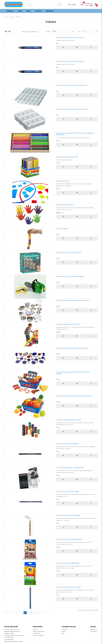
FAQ (63, 633)
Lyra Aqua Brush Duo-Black (67, 444)
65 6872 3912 (10, 639)
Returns (64, 631)
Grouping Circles (63, 181)
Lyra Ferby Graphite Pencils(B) (68, 515)
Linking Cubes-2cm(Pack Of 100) (68, 420)
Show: (79, 31)
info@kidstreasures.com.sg (15, 641)
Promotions (94, 631)
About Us (35, 629)
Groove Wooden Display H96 (67, 157)
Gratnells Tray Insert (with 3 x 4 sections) (72, 109)
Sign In (70, 4)
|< (6, 613)
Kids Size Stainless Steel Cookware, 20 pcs (73, 300)
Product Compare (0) (30, 32)
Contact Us (65, 629)
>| (46, 613)
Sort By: (48, 31)
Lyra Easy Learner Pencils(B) (67, 492)
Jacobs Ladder (62, 229)
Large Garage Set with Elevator (68, 324)
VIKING (18, 17)
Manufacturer (94, 629)
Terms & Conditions (38, 635)
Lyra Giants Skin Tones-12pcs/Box (69, 539)
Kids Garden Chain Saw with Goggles (70, 277)
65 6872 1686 (10, 637)
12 (39, 613)
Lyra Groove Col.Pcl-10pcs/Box (68, 563)
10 (32, 613)
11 (35, 613)
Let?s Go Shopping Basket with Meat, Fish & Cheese (73, 373)
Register (74, 4)
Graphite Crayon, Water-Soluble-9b (70, 62)
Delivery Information (39, 631)
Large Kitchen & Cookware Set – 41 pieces (72, 348)
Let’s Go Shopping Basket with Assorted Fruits (74, 396)
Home (7, 17)
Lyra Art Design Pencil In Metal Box (70, 468)
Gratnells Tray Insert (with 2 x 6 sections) (72, 85)
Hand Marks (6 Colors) (65, 205)
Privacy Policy (37, 633)
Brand (13, 17)
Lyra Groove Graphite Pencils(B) (68, 587)
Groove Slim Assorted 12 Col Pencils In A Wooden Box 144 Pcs (75, 134)
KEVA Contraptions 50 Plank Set (69, 253)
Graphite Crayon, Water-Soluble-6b (70, 38)
